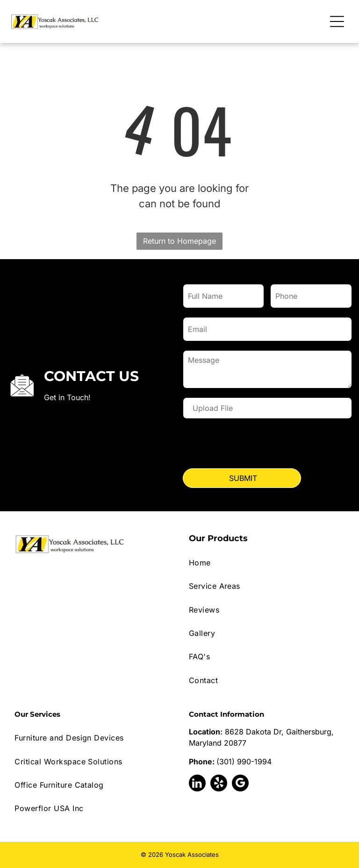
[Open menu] (337, 21)
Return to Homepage (179, 241)
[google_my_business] (240, 784)
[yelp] (219, 784)
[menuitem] (267, 563)
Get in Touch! (67, 397)
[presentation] (254, 445)
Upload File (213, 408)
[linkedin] (197, 784)
